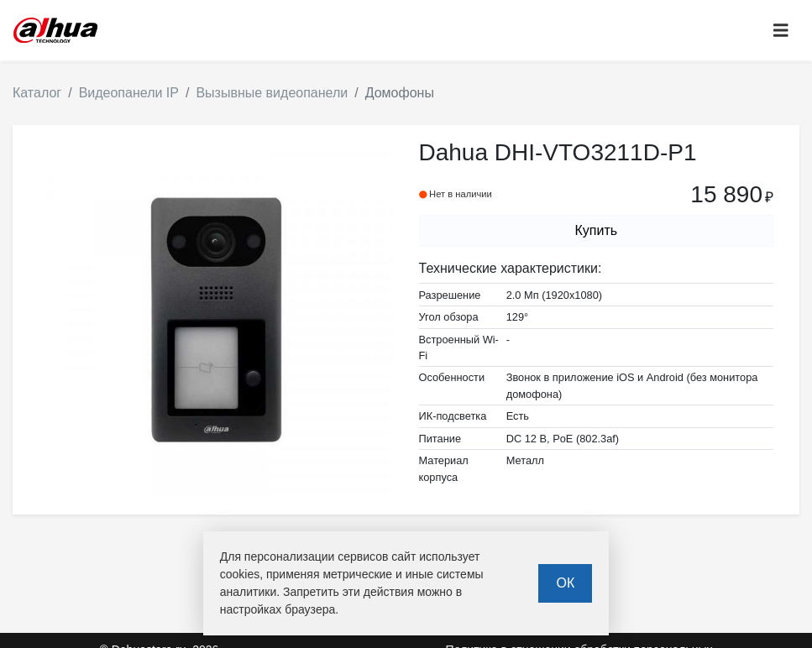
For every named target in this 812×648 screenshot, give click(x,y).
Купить (596, 230)
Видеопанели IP (129, 93)
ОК (565, 583)
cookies (240, 574)
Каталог (37, 93)
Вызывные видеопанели (272, 93)
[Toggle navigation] (781, 31)
